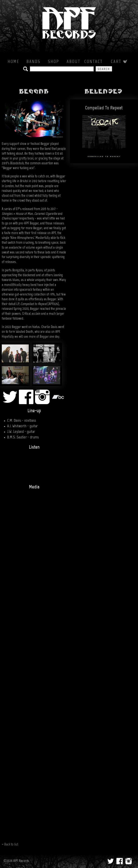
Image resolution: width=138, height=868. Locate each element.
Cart (119, 62)
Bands (34, 62)
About (74, 62)
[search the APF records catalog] (62, 69)
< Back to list (10, 845)
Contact (94, 62)
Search (104, 69)
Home (14, 62)
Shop (54, 62)
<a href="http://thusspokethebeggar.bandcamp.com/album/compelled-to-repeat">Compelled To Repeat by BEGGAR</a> (31, 465)
